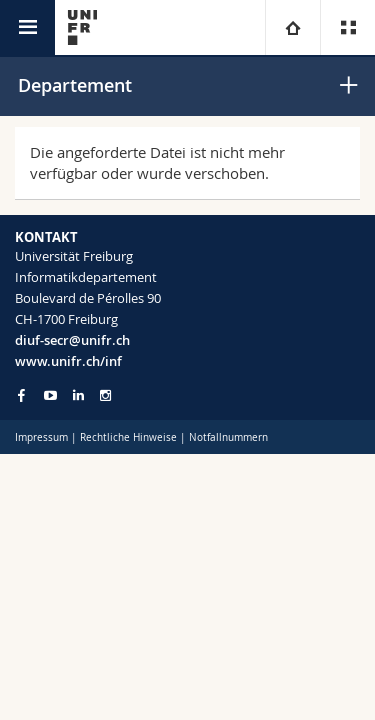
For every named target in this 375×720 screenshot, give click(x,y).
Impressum (41, 437)
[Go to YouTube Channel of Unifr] (50, 395)
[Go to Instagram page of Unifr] (105, 395)
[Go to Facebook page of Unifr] (21, 395)
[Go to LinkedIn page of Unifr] (78, 395)
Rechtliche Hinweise (128, 437)
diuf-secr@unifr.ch (72, 340)
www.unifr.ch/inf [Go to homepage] (68, 361)
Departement (75, 85)
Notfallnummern (228, 437)
